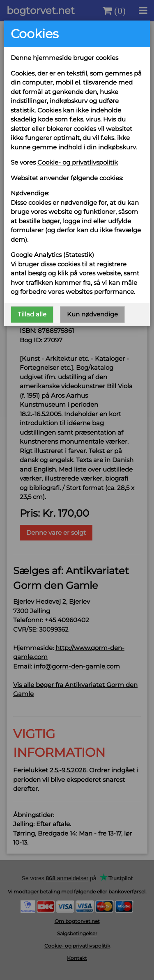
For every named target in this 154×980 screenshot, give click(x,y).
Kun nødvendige (92, 314)
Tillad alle (32, 314)
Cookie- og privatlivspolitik (78, 162)
